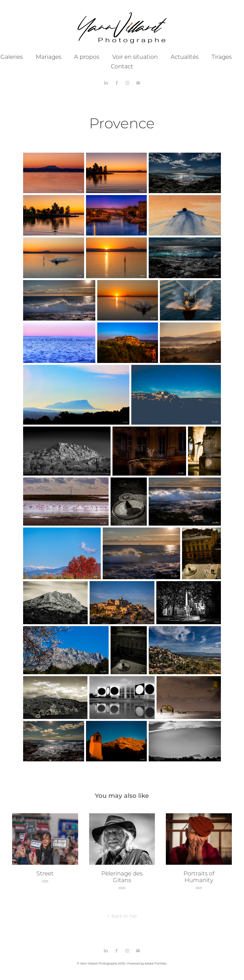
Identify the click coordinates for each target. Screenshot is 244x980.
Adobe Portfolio (155, 963)
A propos (87, 57)
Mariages (48, 57)
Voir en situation (135, 57)
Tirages (222, 57)
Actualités (185, 57)
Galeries (12, 57)
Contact (122, 66)
